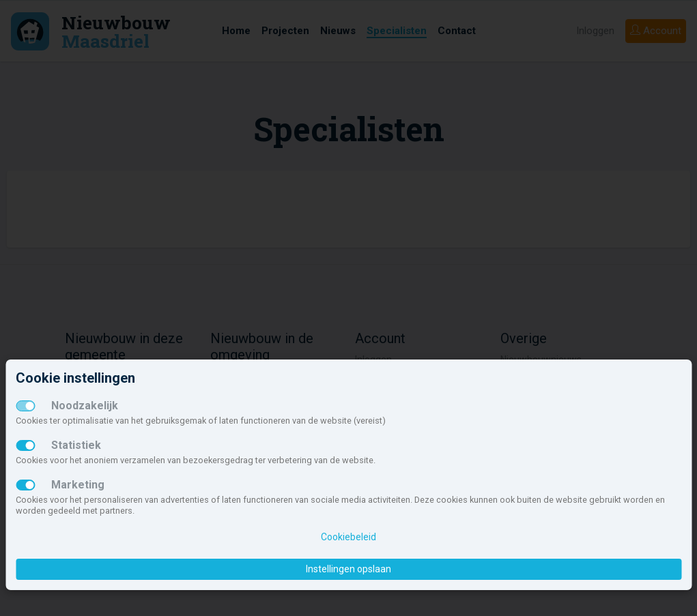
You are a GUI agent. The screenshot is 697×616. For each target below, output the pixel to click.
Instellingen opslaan (348, 569)
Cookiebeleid (348, 537)
